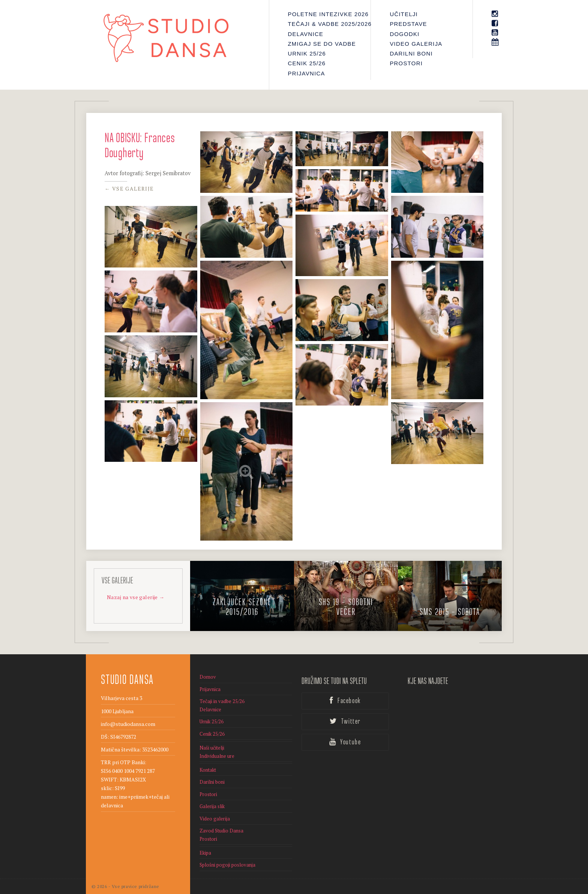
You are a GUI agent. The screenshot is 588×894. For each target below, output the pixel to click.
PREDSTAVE (408, 24)
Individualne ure (217, 756)
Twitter (345, 721)
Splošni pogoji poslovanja (227, 865)
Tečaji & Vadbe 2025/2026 (324, 24)
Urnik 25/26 (307, 53)
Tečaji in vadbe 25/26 (222, 701)
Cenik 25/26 (307, 63)
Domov (208, 677)
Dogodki (404, 34)
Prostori (406, 63)
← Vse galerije (129, 189)
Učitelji (404, 14)
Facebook (345, 701)
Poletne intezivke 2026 (324, 14)
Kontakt (208, 770)
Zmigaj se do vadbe (322, 44)
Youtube (345, 742)
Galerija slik (212, 806)
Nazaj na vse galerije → (136, 597)
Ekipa (205, 853)
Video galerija (416, 44)
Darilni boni (411, 53)
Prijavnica (307, 73)
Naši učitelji (212, 748)
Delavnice (306, 34)
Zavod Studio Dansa (221, 831)
